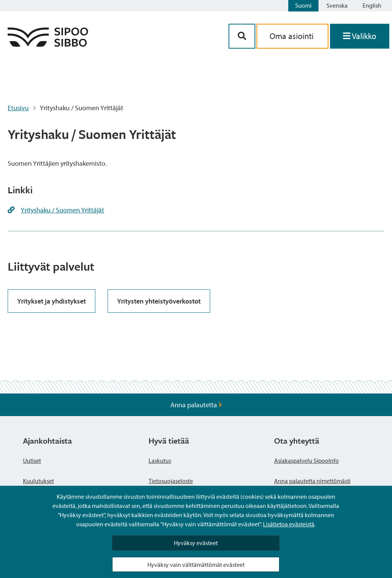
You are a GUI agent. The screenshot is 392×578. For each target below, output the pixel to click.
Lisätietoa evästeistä (289, 524)
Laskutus (160, 460)
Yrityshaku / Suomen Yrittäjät (62, 210)
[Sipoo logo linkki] (48, 44)
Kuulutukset (38, 481)
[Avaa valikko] (360, 36)
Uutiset (32, 460)
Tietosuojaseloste (171, 481)
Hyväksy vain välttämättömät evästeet (196, 565)
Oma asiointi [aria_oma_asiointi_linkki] (292, 36)
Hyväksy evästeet (196, 543)
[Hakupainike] (242, 36)
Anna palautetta (196, 405)
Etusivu (18, 108)
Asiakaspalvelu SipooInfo (306, 460)
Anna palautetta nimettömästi (312, 481)
